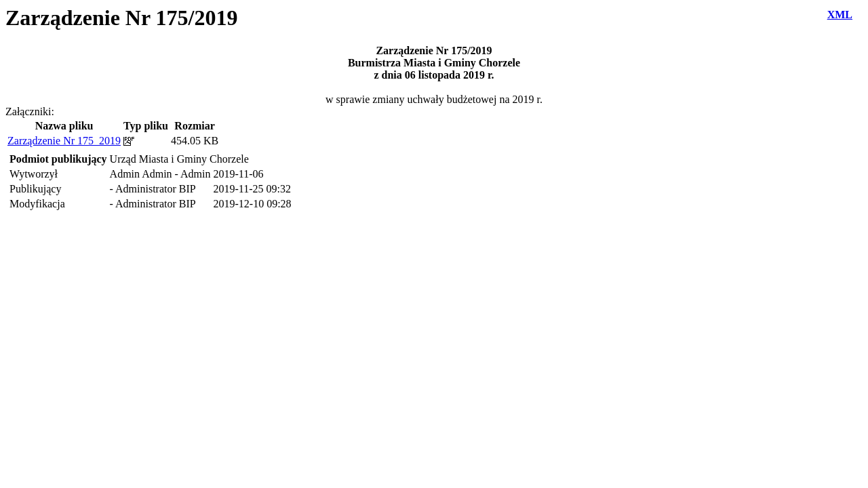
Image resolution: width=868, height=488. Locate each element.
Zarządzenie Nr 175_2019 (64, 141)
